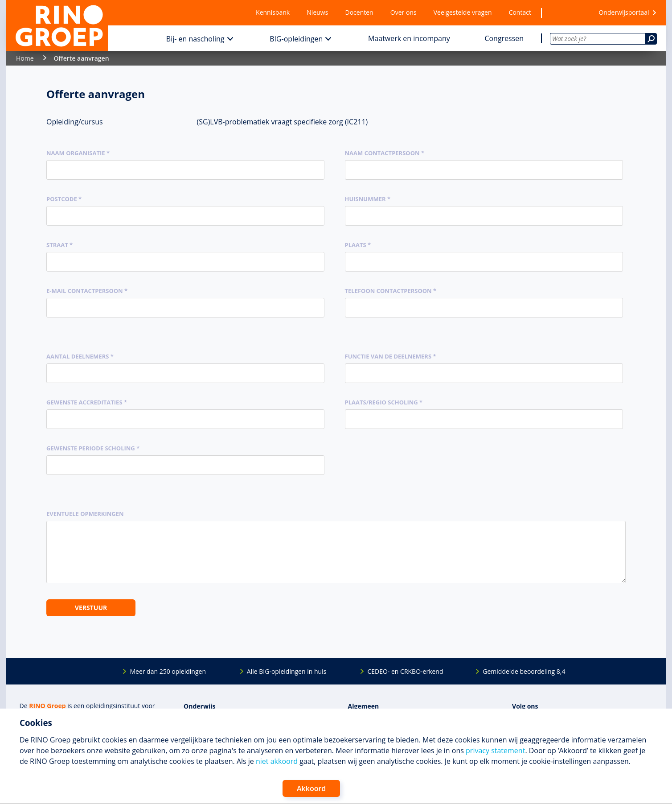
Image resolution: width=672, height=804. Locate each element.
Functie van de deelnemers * (391, 356)
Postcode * (64, 199)
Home (25, 58)
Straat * (59, 245)
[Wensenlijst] (565, 13)
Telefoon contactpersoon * (391, 291)
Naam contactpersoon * (385, 153)
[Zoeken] (651, 39)
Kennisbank (273, 12)
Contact (520, 12)
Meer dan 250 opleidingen (168, 671)
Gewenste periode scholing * (93, 448)
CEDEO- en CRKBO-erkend (405, 671)
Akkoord (311, 788)
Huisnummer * (368, 199)
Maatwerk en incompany (409, 38)
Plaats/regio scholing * (384, 402)
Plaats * (358, 245)
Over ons (404, 12)
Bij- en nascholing (195, 39)
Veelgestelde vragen (463, 12)
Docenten (359, 12)
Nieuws (317, 12)
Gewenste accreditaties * (87, 402)
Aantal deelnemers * (80, 356)
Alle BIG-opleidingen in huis (287, 671)
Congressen (504, 38)
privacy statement (495, 750)
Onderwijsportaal (624, 12)
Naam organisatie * (78, 153)
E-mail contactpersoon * (87, 291)
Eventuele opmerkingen (85, 514)
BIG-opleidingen (296, 39)
